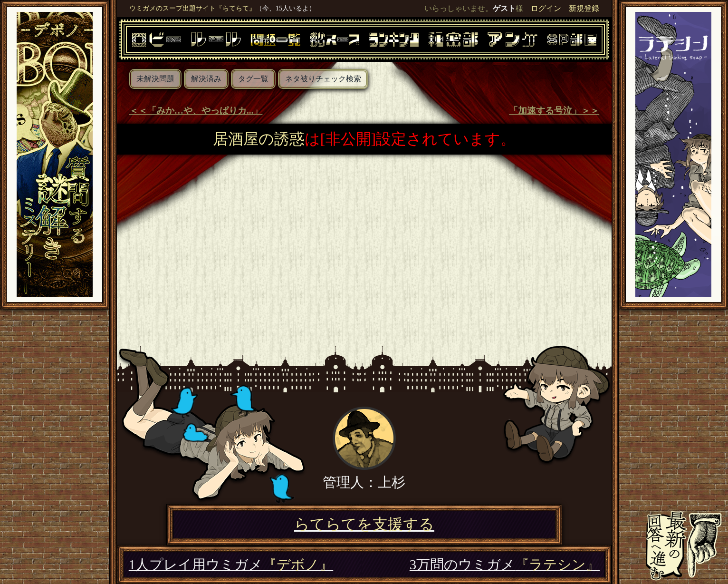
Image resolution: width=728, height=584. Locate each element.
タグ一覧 (253, 79)
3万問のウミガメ (505, 565)
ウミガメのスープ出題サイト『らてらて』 (192, 8)
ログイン (546, 8)
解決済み (206, 79)
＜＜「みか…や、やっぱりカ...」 (196, 111)
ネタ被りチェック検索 (323, 79)
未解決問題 (155, 79)
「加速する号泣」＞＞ (554, 111)
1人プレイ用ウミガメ (231, 565)
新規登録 (584, 8)
